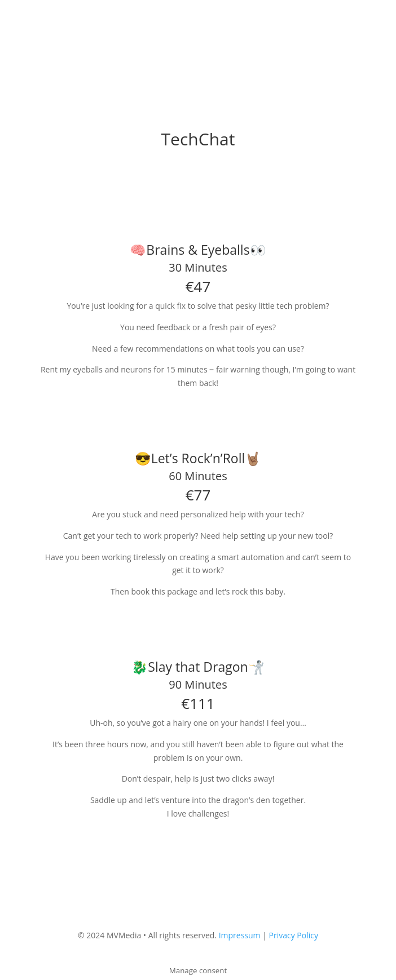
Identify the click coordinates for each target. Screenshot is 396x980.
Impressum (240, 935)
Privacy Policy (294, 935)
